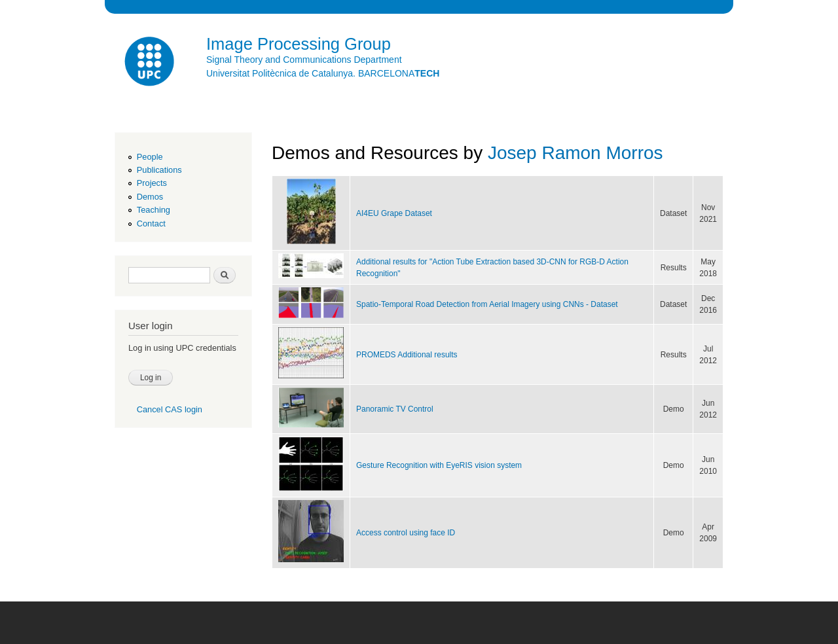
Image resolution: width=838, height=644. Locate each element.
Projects (152, 183)
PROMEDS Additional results (407, 355)
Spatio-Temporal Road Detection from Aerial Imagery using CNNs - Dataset (487, 304)
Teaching (154, 210)
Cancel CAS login (170, 409)
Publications (159, 170)
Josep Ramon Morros (575, 153)
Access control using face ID (406, 533)
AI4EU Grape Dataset (394, 213)
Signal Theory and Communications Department (304, 60)
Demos (150, 197)
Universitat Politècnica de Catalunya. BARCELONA (323, 73)
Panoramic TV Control (395, 409)
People (150, 157)
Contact (151, 224)
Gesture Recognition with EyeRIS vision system (439, 465)
